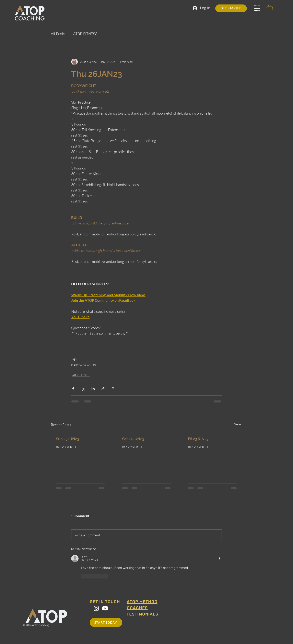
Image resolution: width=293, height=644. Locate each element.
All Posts (58, 34)
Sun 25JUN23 (68, 439)
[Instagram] (96, 608)
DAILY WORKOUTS (83, 365)
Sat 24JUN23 (133, 439)
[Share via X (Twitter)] (83, 389)
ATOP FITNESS (85, 34)
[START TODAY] (106, 622)
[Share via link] (103, 389)
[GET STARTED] (231, 8)
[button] (257, 8)
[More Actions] (219, 559)
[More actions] (219, 62)
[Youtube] (105, 608)
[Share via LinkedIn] (93, 389)
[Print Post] (113, 389)
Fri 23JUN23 (198, 439)
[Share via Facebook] (73, 389)
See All (238, 424)
